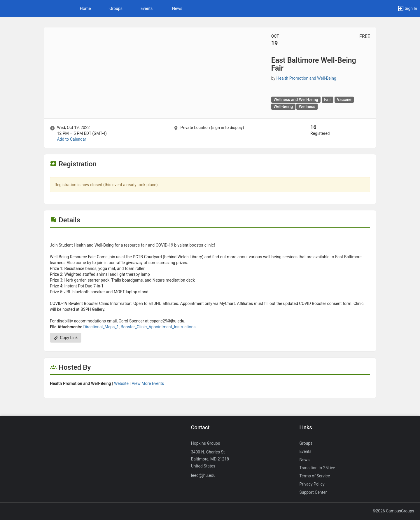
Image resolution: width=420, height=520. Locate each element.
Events (147, 8)
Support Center (313, 492)
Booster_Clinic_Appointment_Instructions (158, 327)
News (177, 8)
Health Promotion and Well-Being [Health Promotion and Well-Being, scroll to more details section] (306, 78)
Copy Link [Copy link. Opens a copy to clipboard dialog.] (66, 338)
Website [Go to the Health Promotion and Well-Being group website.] (121, 383)
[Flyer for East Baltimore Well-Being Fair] (210, 236)
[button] (407, 8)
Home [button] (85, 8)
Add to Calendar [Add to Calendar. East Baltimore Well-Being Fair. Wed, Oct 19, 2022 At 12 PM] (71, 139)
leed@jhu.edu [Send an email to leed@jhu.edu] (203, 475)
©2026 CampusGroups (393, 511)
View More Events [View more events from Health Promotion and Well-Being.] (148, 383)
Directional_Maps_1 (101, 327)
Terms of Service (315, 476)
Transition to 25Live (317, 468)
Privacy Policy (312, 484)
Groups (116, 8)
